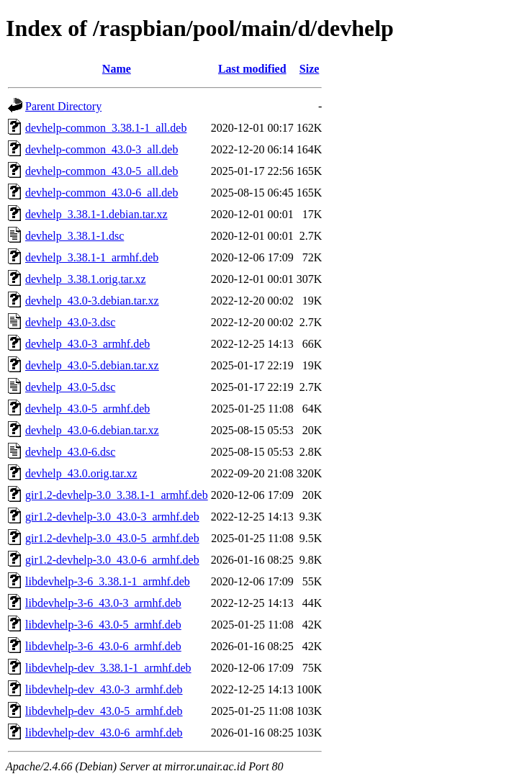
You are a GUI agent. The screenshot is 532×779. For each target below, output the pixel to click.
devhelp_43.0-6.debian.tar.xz (92, 430)
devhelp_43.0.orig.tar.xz (81, 473)
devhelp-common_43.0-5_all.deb (102, 171)
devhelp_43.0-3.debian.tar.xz (92, 301)
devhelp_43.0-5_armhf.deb (87, 409)
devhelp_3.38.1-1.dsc (75, 236)
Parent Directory (63, 106)
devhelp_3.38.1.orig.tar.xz (86, 279)
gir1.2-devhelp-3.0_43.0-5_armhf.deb (112, 538)
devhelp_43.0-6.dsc (70, 452)
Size (310, 69)
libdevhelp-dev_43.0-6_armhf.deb (104, 733)
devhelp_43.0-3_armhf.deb (87, 344)
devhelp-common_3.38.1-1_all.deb (106, 128)
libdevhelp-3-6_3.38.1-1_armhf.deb (108, 581)
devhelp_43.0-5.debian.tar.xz (92, 365)
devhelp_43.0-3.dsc (70, 322)
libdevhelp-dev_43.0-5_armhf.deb (104, 711)
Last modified (252, 69)
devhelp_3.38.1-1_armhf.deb (92, 257)
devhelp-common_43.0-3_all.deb (102, 149)
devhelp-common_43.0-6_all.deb (102, 193)
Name (117, 69)
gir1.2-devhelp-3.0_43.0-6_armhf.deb (112, 560)
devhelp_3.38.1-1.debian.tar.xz (96, 214)
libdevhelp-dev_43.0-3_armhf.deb (104, 689)
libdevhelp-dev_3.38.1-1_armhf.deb (108, 668)
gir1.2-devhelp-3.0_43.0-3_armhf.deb (112, 517)
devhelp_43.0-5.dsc (70, 387)
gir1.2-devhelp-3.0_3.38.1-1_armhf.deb (117, 495)
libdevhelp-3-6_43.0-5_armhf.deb (103, 625)
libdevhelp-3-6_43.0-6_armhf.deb (103, 646)
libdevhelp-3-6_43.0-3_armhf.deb (103, 603)
